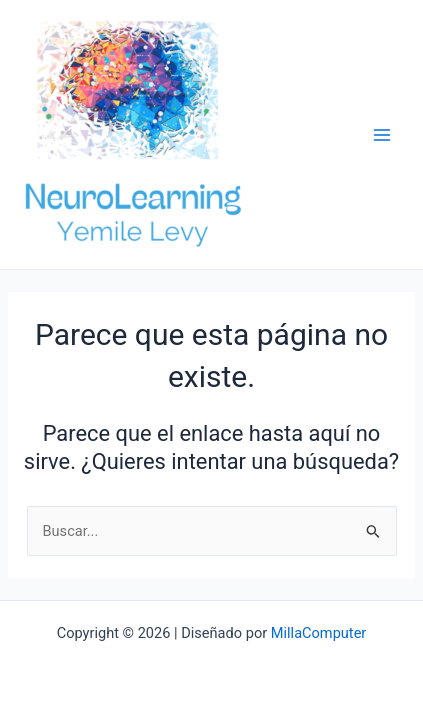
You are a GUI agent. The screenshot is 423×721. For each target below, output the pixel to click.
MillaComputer (319, 633)
